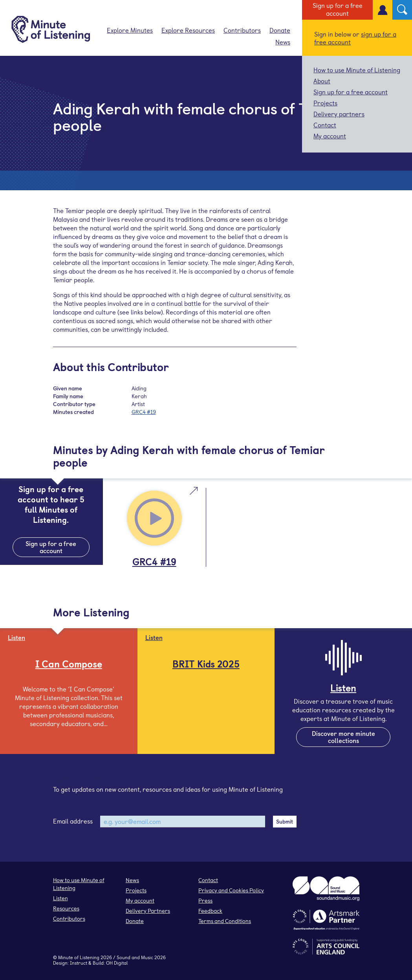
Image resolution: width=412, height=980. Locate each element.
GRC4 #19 (144, 412)
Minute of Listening (79, 957)
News (283, 42)
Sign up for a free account (338, 9)
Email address (73, 821)
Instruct (79, 963)
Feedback (210, 911)
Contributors (242, 30)
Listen (60, 898)
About (322, 81)
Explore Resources (188, 30)
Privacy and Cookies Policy (231, 890)
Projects (325, 103)
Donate (280, 30)
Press (205, 900)
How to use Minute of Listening (357, 70)
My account (330, 136)
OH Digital (117, 963)
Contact (325, 125)
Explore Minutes (130, 30)
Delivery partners (339, 114)
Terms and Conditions (225, 921)
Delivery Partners (148, 911)
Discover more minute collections (343, 737)
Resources (66, 908)
